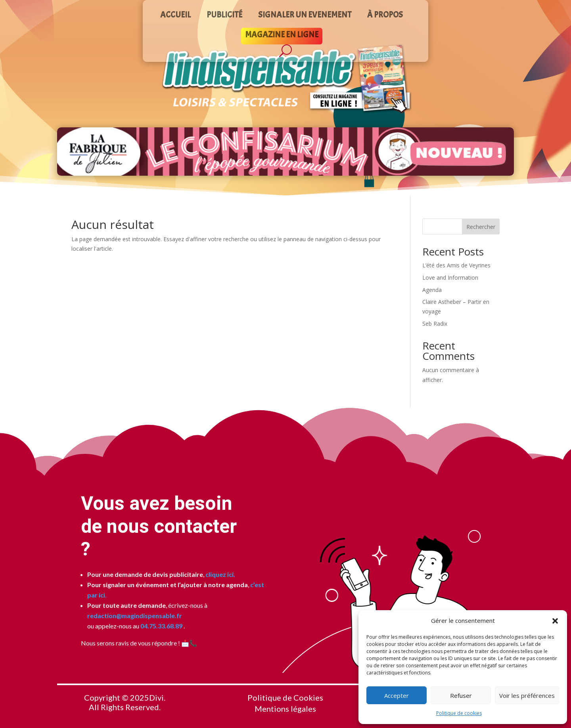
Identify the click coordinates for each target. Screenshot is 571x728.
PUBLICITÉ (224, 16)
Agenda (432, 290)
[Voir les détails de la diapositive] (285, 152)
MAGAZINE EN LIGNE (282, 36)
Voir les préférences (527, 695)
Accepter (397, 695)
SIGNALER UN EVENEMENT (305, 16)
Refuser (461, 695)
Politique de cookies (459, 713)
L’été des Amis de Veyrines (456, 265)
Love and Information (450, 278)
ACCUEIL (175, 16)
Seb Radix (435, 324)
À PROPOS (385, 16)
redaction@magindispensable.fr (135, 616)
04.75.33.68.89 (161, 626)
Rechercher (481, 227)
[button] (555, 621)
